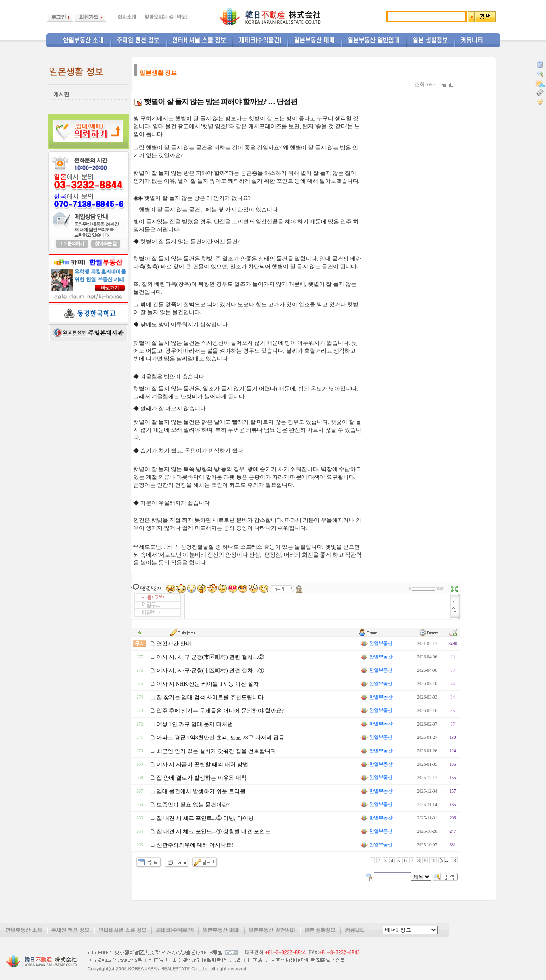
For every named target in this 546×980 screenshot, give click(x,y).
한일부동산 (376, 643)
